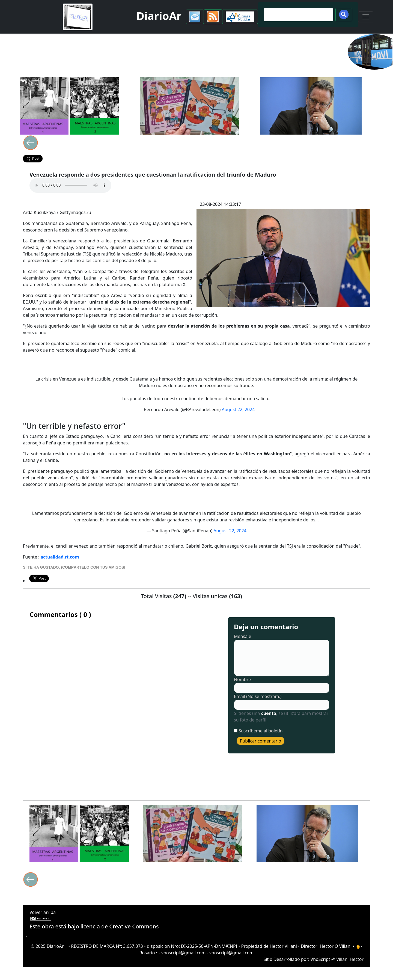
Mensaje (242, 636)
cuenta (269, 713)
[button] (195, 17)
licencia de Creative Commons (120, 926)
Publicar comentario (261, 741)
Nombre (242, 679)
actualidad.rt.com (60, 557)
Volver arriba (43, 912)
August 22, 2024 (238, 409)
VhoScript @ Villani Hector (337, 959)
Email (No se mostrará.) (258, 696)
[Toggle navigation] (366, 17)
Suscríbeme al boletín (261, 731)
